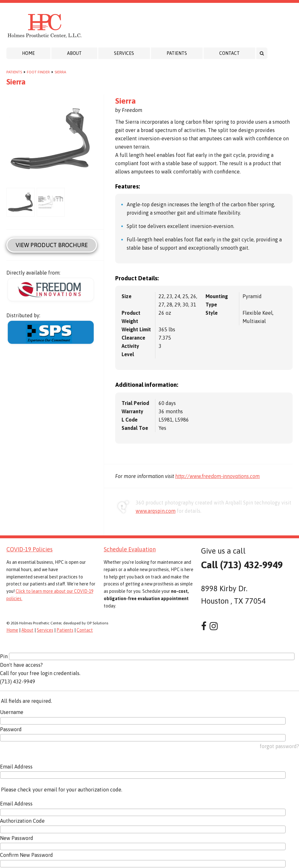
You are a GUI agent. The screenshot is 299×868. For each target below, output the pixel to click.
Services (124, 53)
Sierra (60, 72)
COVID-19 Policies (30, 549)
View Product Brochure (52, 245)
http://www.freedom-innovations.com (217, 476)
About (74, 53)
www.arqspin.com (156, 511)
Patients (177, 53)
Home (28, 53)
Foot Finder (38, 72)
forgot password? (279, 746)
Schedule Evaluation (130, 549)
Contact (229, 53)
